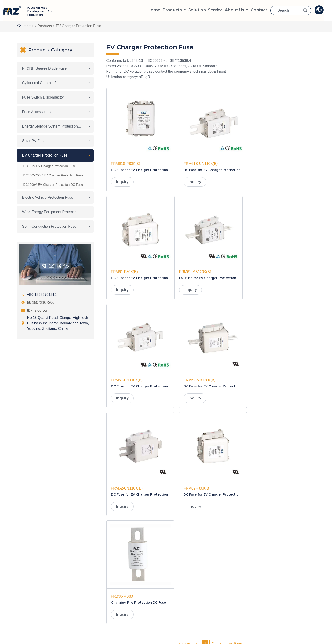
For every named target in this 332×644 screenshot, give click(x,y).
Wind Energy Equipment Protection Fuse (55, 212)
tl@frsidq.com (38, 310)
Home (158, 10)
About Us (239, 10)
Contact (264, 10)
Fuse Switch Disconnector (43, 97)
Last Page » (236, 423)
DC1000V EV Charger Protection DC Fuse (53, 185)
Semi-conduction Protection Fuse (49, 226)
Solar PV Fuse (34, 141)
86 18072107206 (41, 303)
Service (220, 10)
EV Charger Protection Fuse (79, 26)
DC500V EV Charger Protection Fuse (50, 166)
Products (176, 10)
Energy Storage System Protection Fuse (55, 126)
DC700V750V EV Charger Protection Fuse (53, 175)
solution (201, 10)
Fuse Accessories (36, 112)
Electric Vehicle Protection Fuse (48, 197)
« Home (184, 423)
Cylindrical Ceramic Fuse (42, 83)
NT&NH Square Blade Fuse (45, 68)
